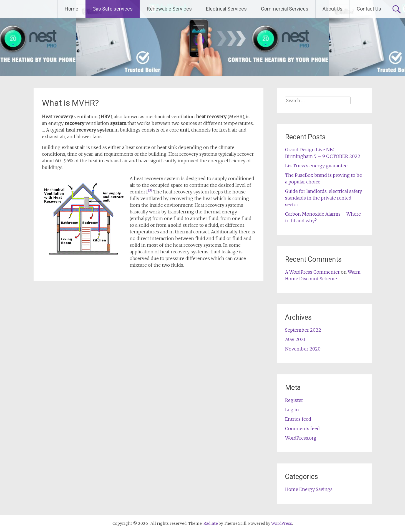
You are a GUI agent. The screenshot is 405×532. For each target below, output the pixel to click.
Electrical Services (226, 9)
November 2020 (303, 349)
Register (294, 400)
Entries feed (298, 419)
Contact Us (369, 9)
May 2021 (295, 339)
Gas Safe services (113, 9)
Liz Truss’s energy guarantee (316, 166)
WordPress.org (301, 438)
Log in (292, 410)
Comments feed (302, 428)
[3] (150, 190)
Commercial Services (285, 9)
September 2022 (303, 330)
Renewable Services (169, 9)
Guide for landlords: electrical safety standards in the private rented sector (324, 198)
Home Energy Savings (309, 489)
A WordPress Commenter (312, 272)
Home (71, 9)
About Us (333, 9)
